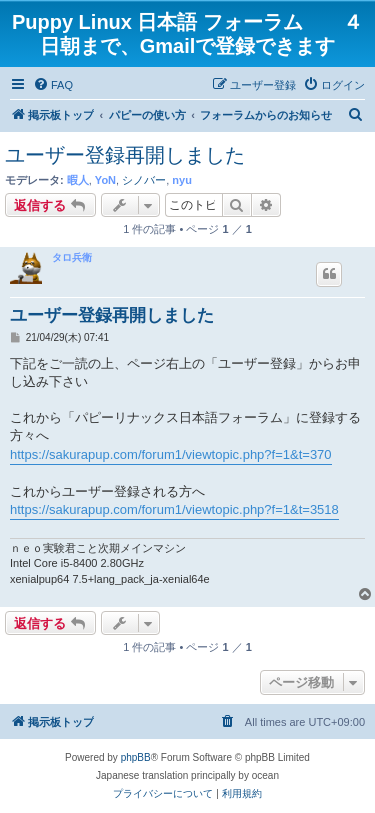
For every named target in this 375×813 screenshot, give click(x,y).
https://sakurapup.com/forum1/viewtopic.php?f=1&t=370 (171, 454)
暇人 (78, 180)
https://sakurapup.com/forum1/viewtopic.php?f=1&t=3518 (174, 509)
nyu (182, 180)
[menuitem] (53, 85)
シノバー (144, 180)
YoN (105, 180)
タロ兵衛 (72, 257)
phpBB (136, 757)
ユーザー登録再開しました (125, 155)
